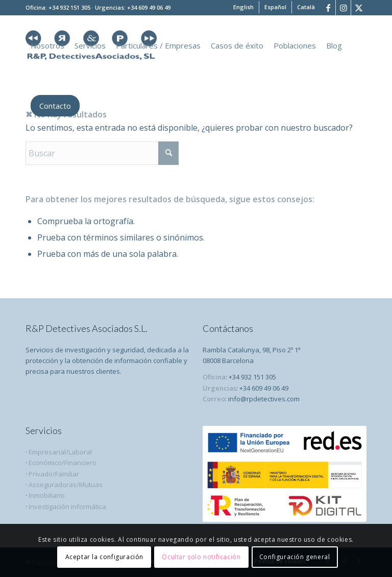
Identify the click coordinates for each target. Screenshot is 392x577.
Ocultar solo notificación (201, 557)
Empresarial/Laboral (60, 452)
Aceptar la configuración (104, 557)
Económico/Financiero (63, 463)
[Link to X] (359, 8)
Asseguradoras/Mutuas (66, 485)
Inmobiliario (47, 495)
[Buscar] (102, 153)
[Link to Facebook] (328, 8)
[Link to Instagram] (343, 8)
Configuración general (295, 557)
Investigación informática (67, 507)
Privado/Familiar (53, 474)
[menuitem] (244, 7)
